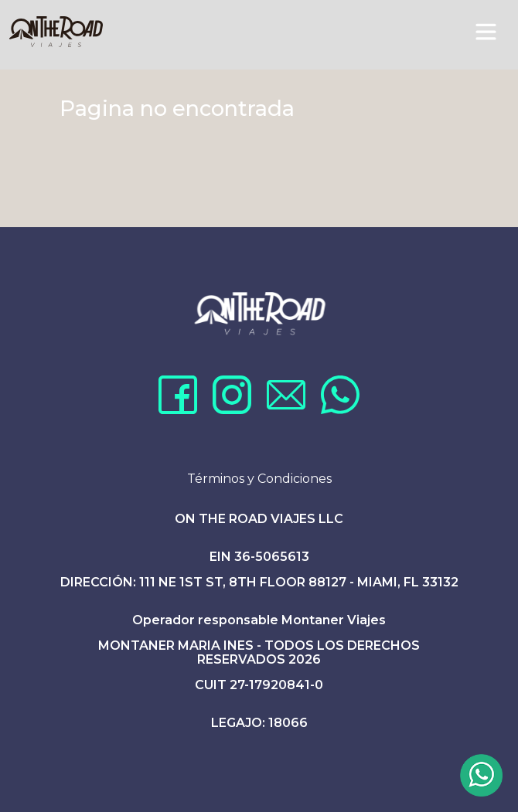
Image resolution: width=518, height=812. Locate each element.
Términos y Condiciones (259, 479)
